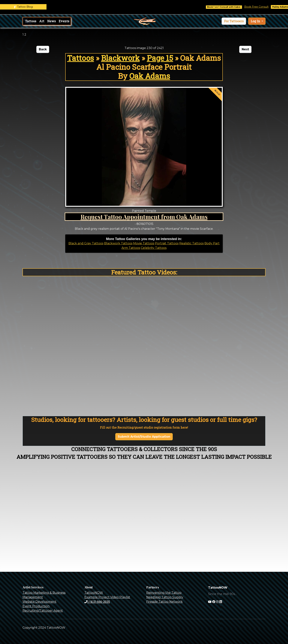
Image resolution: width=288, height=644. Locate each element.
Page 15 (160, 58)
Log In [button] (256, 21)
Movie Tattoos (144, 243)
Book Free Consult (261, 7)
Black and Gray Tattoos (86, 243)
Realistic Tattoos (191, 243)
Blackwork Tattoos (118, 243)
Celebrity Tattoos (154, 248)
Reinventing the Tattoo (164, 593)
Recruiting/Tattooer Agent (43, 611)
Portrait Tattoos (167, 243)
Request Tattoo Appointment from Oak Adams (144, 217)
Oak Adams (150, 76)
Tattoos (31, 21)
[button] (234, 21)
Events (64, 21)
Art (42, 21)
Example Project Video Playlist (107, 597)
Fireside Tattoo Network (164, 602)
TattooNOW (94, 593)
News (51, 21)
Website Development (39, 602)
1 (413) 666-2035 (97, 602)
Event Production (36, 606)
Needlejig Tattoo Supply (165, 597)
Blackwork (120, 58)
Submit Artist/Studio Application (144, 437)
